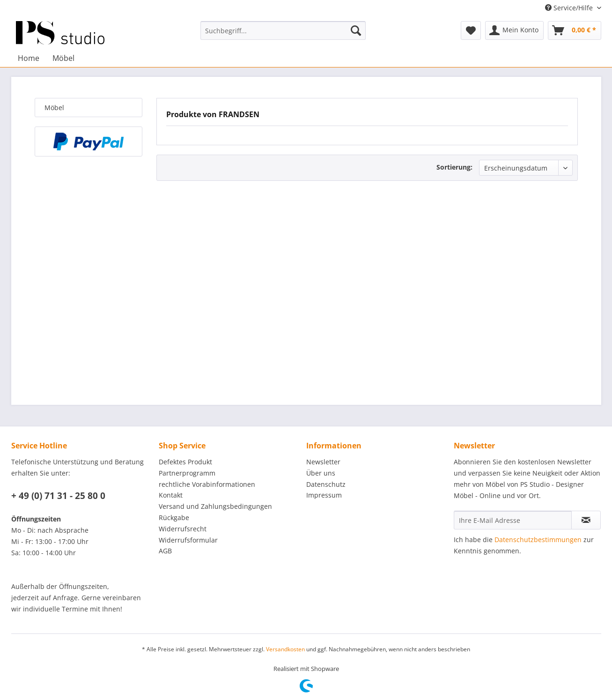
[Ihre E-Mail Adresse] (513, 520)
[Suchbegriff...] (283, 30)
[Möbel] (63, 58)
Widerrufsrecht (183, 529)
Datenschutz (326, 484)
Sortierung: (454, 167)
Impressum (324, 495)
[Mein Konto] (514, 30)
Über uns (321, 473)
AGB (165, 551)
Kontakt (171, 495)
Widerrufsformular (188, 540)
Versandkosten (285, 649)
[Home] (29, 58)
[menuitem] (283, 30)
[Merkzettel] (471, 30)
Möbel (54, 108)
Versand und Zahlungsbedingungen (215, 506)
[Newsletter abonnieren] (586, 520)
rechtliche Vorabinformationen (207, 484)
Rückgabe (174, 518)
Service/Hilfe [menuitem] (570, 8)
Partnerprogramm (187, 473)
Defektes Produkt (185, 462)
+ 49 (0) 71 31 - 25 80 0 (58, 496)
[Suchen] (356, 30)
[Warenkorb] (575, 30)
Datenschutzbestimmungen (538, 540)
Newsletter (323, 462)
